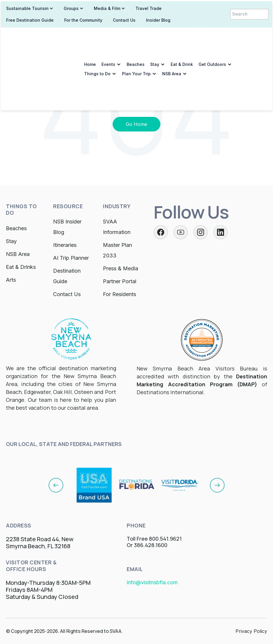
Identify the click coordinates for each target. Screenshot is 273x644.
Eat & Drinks (21, 267)
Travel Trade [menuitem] (148, 7)
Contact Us (67, 294)
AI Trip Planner (71, 258)
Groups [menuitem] (70, 7)
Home (89, 36)
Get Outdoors (211, 36)
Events (107, 36)
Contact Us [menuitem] (123, 19)
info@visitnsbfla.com (152, 582)
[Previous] (56, 485)
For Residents (119, 294)
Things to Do (96, 45)
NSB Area (171, 45)
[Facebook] (161, 232)
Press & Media (121, 268)
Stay (154, 36)
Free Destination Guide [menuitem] (29, 19)
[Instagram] (201, 232)
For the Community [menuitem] (82, 19)
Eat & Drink (181, 36)
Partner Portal (120, 281)
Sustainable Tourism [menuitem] (26, 7)
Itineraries (65, 245)
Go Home (136, 124)
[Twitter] (181, 232)
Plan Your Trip (135, 45)
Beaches (135, 36)
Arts (11, 280)
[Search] (250, 13)
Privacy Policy (251, 631)
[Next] (217, 485)
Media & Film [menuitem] (106, 7)
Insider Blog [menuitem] (157, 19)
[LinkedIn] (221, 232)
